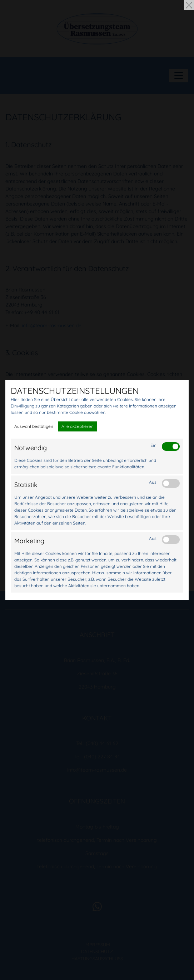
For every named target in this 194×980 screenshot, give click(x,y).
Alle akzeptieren (78, 426)
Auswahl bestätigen (34, 426)
